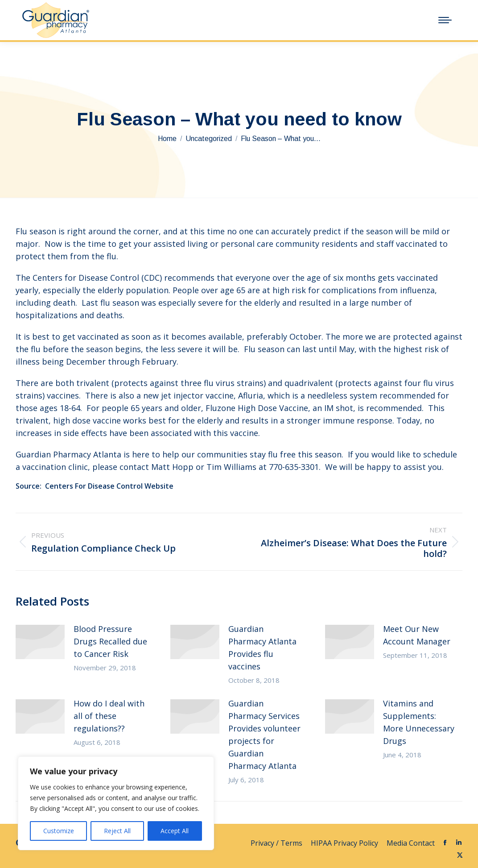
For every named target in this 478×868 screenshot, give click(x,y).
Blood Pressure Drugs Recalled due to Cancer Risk (110, 641)
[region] (116, 803)
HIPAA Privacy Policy (345, 843)
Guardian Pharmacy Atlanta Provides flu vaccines (262, 648)
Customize (59, 831)
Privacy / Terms (277, 843)
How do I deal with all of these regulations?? (109, 716)
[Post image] (40, 642)
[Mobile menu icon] (445, 20)
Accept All (175, 831)
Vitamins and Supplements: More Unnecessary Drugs (419, 722)
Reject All (117, 831)
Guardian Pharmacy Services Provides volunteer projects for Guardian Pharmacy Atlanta (264, 735)
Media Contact (411, 843)
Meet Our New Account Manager (417, 635)
